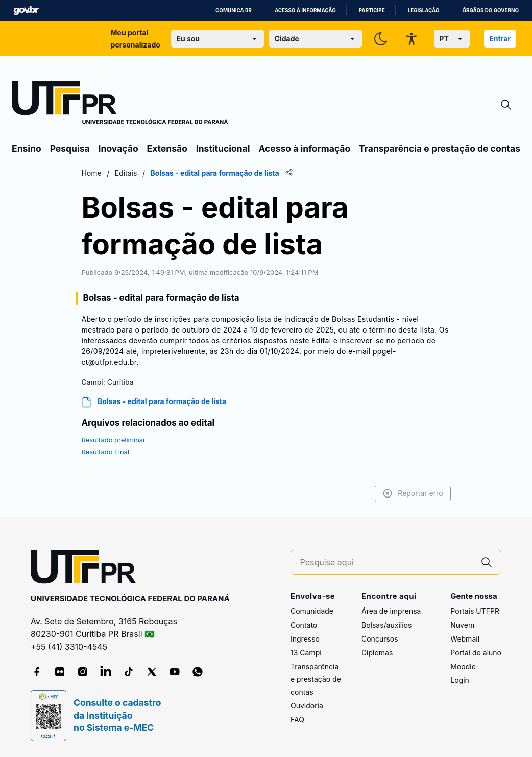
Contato (304, 625)
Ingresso (305, 639)
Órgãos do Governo (491, 10)
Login (460, 680)
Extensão (167, 148)
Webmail (465, 639)
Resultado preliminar (115, 440)
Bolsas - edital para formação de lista (155, 402)
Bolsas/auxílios (386, 625)
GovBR (26, 10)
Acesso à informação (305, 10)
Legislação (424, 10)
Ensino (27, 148)
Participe (372, 10)
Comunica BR (234, 10)
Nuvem (462, 625)
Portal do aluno (476, 653)
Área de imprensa (391, 611)
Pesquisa (70, 148)
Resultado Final (107, 452)
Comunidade (312, 611)
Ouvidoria (307, 706)
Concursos (380, 639)
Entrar (500, 39)
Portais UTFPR (475, 611)
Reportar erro (411, 493)
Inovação (118, 148)
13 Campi (306, 653)
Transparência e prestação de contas (440, 148)
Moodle (463, 666)
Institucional (223, 148)
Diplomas (377, 653)
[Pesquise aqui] (386, 563)
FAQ (297, 719)
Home (93, 173)
